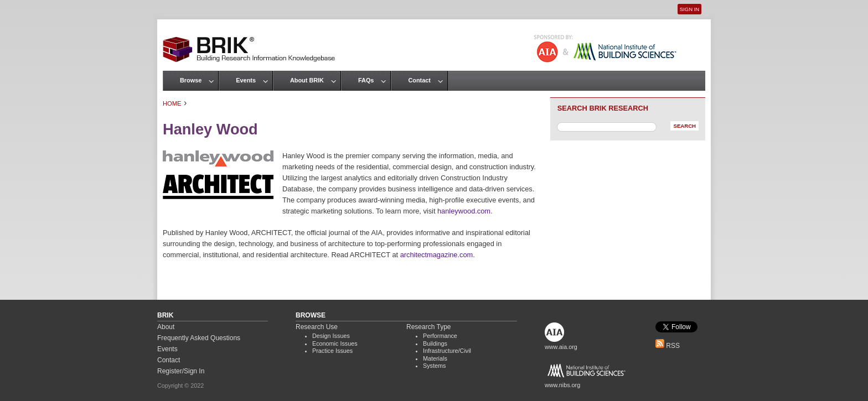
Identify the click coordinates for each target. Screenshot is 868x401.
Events (246, 80)
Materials (435, 358)
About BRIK (307, 80)
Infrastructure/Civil (447, 351)
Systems (434, 366)
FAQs (366, 80)
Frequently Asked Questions (199, 338)
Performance (440, 336)
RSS (668, 346)
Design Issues (331, 336)
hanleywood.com (464, 211)
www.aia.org (561, 347)
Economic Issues (335, 343)
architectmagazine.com (437, 255)
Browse (191, 80)
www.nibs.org (562, 385)
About (166, 327)
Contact (419, 80)
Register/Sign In (181, 371)
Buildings (435, 343)
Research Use (317, 327)
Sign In (689, 9)
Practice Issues (332, 351)
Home (172, 103)
